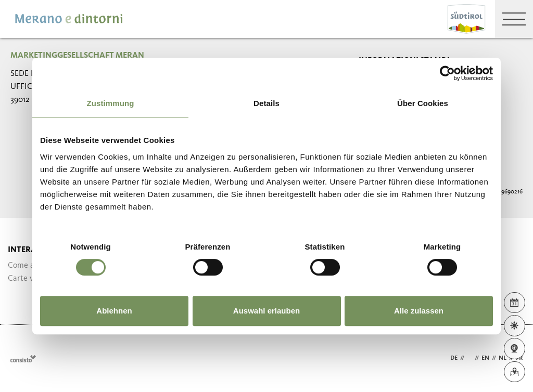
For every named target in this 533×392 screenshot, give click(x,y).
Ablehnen (114, 311)
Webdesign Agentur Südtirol (23, 358)
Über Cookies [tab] (423, 103)
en (485, 358)
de (454, 358)
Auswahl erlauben (266, 311)
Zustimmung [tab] (111, 103)
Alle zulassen (419, 311)
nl (503, 358)
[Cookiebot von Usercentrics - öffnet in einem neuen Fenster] (447, 73)
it (469, 358)
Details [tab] (266, 103)
